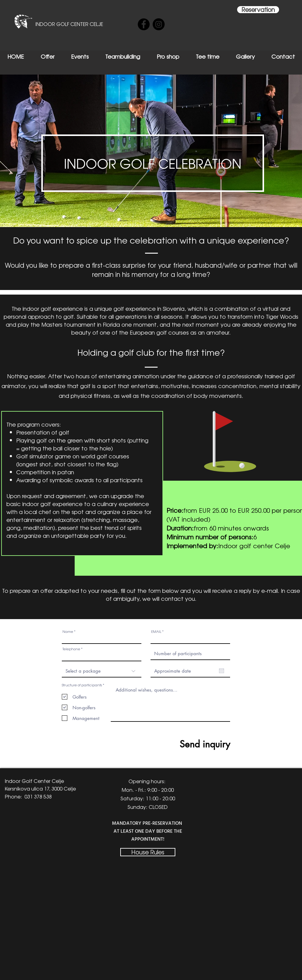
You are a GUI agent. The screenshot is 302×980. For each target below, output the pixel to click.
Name (68, 631)
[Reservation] (258, 10)
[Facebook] (144, 24)
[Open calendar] (222, 671)
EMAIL (156, 631)
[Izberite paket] (102, 671)
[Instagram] (159, 24)
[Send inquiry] (185, 744)
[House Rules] (148, 852)
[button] (153, 163)
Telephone (71, 649)
